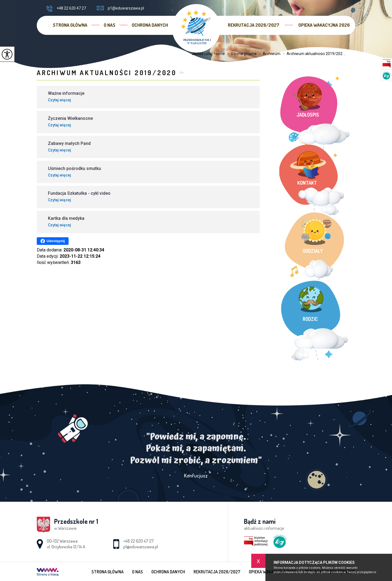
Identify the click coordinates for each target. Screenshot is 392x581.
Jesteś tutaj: (203, 54)
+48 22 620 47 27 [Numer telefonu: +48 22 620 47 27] (139, 541)
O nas (110, 25)
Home (220, 54)
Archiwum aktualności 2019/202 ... (313, 54)
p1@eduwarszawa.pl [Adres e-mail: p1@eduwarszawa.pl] (141, 547)
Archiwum (268, 54)
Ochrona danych (150, 25)
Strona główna (70, 25)
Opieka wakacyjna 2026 (324, 25)
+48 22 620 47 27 (66, 9)
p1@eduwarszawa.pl (120, 8)
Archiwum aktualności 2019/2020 (107, 73)
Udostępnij (53, 241)
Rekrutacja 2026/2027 (254, 25)
